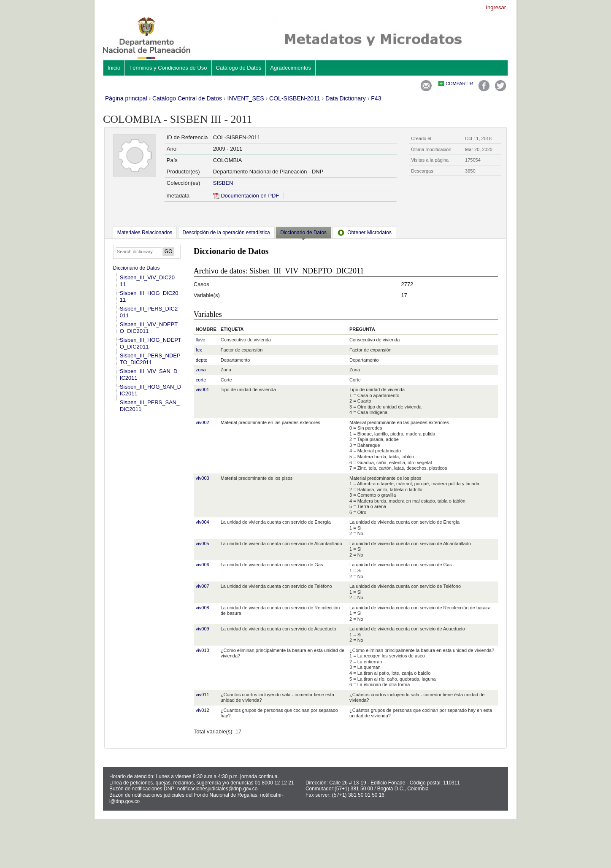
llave (201, 340)
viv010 (203, 650)
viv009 (203, 629)
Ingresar (496, 7)
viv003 (203, 478)
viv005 (203, 544)
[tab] (145, 233)
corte (201, 380)
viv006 (203, 565)
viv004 (203, 522)
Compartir (459, 84)
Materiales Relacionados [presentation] (145, 233)
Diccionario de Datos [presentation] (303, 233)
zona (201, 370)
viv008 (203, 608)
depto (202, 360)
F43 (376, 98)
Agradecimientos (291, 68)
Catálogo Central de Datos (187, 98)
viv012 (203, 710)
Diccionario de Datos (137, 268)
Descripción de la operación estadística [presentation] (226, 233)
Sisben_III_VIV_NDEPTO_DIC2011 (149, 328)
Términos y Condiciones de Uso (168, 68)
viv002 (203, 422)
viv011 (203, 695)
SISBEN (223, 183)
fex (199, 350)
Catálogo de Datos (239, 68)
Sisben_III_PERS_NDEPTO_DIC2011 (150, 359)
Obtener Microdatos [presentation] (364, 233)
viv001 (203, 389)
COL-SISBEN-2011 (295, 98)
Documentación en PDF (246, 196)
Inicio (114, 68)
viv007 (203, 586)
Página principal (126, 98)
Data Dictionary (346, 98)
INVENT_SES (246, 98)
